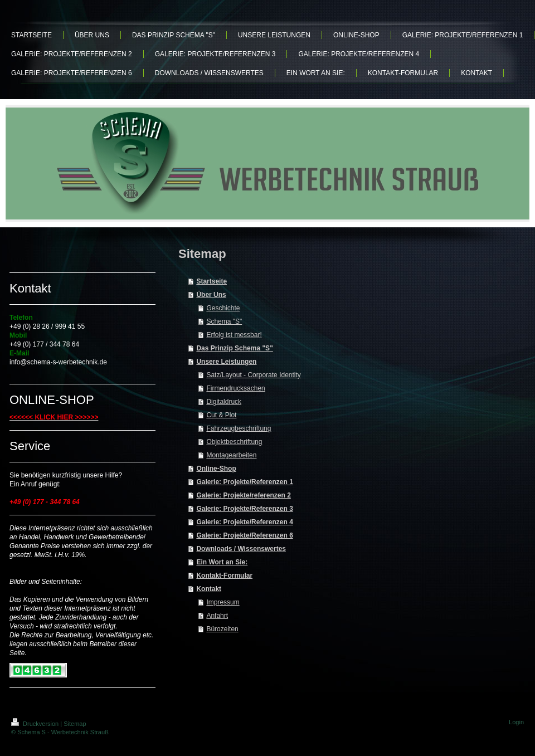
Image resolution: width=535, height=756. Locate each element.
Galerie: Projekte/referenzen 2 (243, 495)
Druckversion (36, 724)
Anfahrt (217, 616)
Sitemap (75, 724)
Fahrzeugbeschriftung (239, 428)
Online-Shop (216, 469)
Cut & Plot (221, 415)
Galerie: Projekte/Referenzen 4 (244, 522)
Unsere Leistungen (226, 362)
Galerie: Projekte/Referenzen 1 (244, 482)
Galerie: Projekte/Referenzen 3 (244, 509)
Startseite (211, 281)
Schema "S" (224, 321)
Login (516, 722)
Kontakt (209, 589)
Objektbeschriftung (234, 442)
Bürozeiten (222, 629)
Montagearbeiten (231, 455)
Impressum (223, 602)
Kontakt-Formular (224, 575)
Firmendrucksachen (235, 388)
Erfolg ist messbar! (234, 335)
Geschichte (223, 308)
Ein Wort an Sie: (222, 562)
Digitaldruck (224, 402)
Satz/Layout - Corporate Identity (253, 375)
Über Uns (211, 295)
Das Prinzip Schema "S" (234, 348)
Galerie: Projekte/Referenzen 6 (244, 535)
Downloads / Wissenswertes (241, 549)
